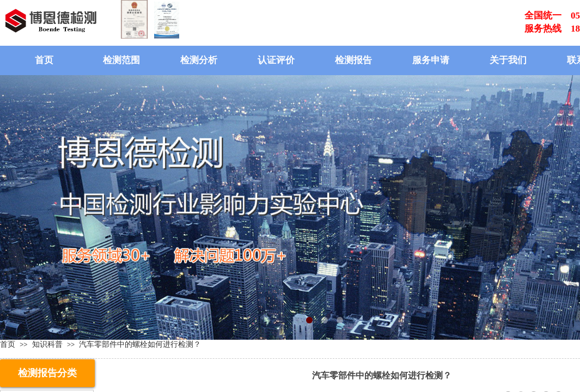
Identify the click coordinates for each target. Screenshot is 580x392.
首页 (44, 60)
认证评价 (276, 60)
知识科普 (47, 344)
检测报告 (353, 60)
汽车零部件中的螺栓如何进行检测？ (140, 344)
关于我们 (508, 60)
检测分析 (199, 60)
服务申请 (431, 60)
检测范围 (121, 60)
